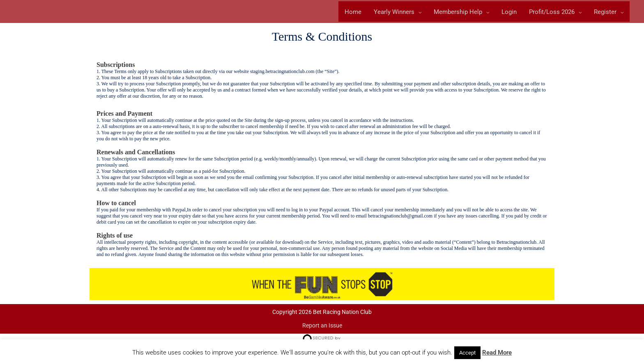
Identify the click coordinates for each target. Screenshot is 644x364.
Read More (497, 353)
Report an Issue (322, 327)
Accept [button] (467, 353)
